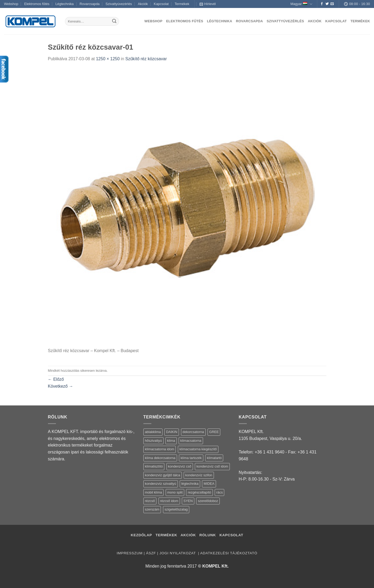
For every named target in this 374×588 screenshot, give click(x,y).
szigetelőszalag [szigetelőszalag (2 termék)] (176, 509)
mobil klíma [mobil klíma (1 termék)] (154, 492)
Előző (56, 379)
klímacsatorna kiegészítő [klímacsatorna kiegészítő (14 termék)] (198, 449)
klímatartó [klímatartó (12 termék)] (214, 458)
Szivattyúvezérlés (119, 4)
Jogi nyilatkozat (178, 553)
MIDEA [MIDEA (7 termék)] (209, 484)
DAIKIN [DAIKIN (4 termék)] (172, 432)
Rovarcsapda (89, 4)
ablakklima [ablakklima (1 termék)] (153, 432)
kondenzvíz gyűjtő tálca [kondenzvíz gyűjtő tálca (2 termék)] (163, 475)
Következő (61, 386)
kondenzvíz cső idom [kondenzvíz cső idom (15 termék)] (212, 466)
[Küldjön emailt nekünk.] (332, 4)
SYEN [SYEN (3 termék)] (188, 501)
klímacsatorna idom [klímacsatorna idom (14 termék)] (160, 449)
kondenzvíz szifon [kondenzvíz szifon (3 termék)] (199, 475)
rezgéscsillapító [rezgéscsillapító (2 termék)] (199, 492)
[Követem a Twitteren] (327, 4)
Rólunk (208, 535)
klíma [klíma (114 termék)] (171, 441)
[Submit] (114, 21)
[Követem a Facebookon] (322, 4)
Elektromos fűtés (37, 4)
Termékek (182, 4)
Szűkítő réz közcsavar (146, 59)
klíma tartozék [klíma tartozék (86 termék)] (191, 458)
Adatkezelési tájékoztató (229, 553)
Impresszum (129, 553)
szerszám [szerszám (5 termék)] (152, 509)
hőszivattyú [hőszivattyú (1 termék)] (153, 441)
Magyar (301, 4)
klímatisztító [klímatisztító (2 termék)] (154, 466)
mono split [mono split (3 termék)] (175, 492)
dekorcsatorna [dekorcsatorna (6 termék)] (193, 432)
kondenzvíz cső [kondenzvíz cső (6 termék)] (180, 466)
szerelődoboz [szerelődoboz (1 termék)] (208, 501)
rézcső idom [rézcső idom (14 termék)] (169, 501)
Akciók (143, 4)
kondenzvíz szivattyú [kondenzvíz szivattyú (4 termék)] (161, 484)
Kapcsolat (161, 4)
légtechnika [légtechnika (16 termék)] (190, 484)
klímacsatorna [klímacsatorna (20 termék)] (191, 441)
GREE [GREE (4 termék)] (214, 432)
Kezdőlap (141, 535)
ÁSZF (151, 553)
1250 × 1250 (108, 59)
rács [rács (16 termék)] (219, 492)
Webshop (11, 4)
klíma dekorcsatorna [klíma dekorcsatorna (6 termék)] (160, 458)
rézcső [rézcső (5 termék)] (150, 501)
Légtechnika (65, 4)
